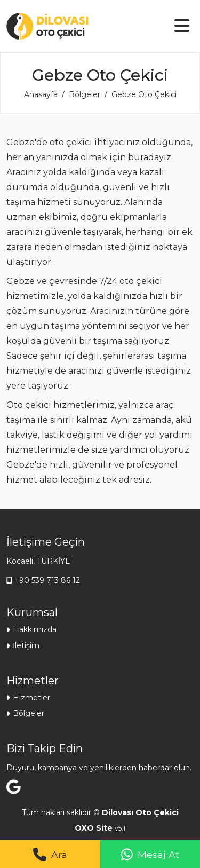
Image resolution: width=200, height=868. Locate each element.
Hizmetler (31, 698)
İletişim (26, 645)
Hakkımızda (35, 629)
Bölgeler (85, 94)
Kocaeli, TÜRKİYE (38, 561)
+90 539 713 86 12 (47, 580)
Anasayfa (41, 94)
